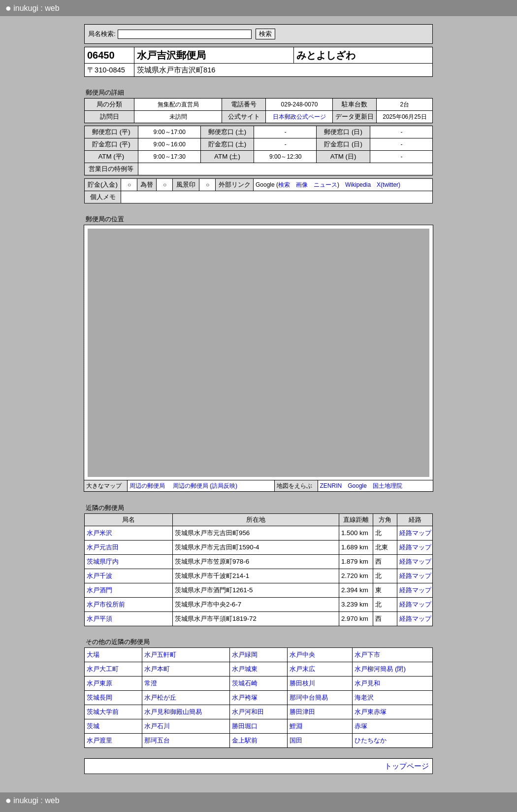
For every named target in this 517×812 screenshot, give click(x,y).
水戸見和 (367, 683)
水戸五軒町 (160, 655)
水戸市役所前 (106, 604)
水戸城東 (245, 669)
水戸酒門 (99, 590)
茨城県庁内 (103, 561)
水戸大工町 (103, 669)
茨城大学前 (103, 712)
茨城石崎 (245, 683)
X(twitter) (388, 185)
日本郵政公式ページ (299, 117)
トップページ (407, 766)
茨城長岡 (99, 697)
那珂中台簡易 (309, 697)
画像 (302, 185)
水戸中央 (302, 655)
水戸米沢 (99, 533)
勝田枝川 (302, 683)
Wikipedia (358, 185)
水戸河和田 (248, 712)
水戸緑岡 (245, 655)
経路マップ (415, 533)
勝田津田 (302, 712)
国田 (296, 740)
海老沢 (364, 697)
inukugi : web (32, 8)
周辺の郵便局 (147, 486)
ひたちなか (371, 740)
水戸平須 (99, 619)
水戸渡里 (99, 740)
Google (357, 486)
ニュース (325, 185)
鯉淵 (296, 726)
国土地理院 (388, 486)
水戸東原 (99, 683)
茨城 (93, 726)
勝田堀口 (245, 726)
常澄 (151, 683)
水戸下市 (367, 655)
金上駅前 (245, 740)
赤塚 (361, 726)
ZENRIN (331, 486)
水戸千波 (99, 576)
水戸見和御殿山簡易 (173, 712)
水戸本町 (157, 669)
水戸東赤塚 (371, 712)
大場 (93, 655)
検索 (284, 185)
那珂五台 (157, 740)
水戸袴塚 (245, 697)
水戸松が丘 (160, 697)
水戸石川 (157, 726)
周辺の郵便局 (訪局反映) (205, 486)
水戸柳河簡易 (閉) (380, 669)
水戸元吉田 (103, 547)
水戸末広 (302, 669)
